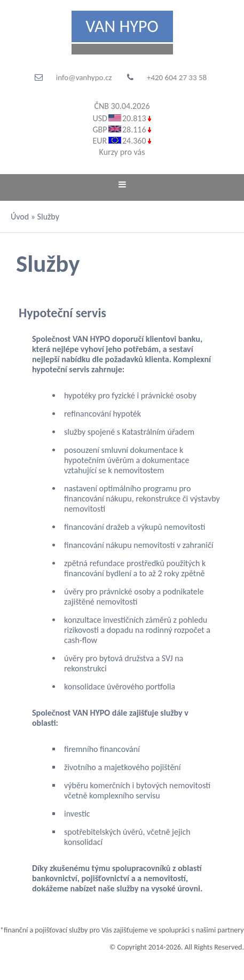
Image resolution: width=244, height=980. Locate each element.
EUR (100, 141)
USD (100, 118)
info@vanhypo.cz (84, 77)
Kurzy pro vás (122, 152)
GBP (100, 130)
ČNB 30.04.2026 (122, 106)
